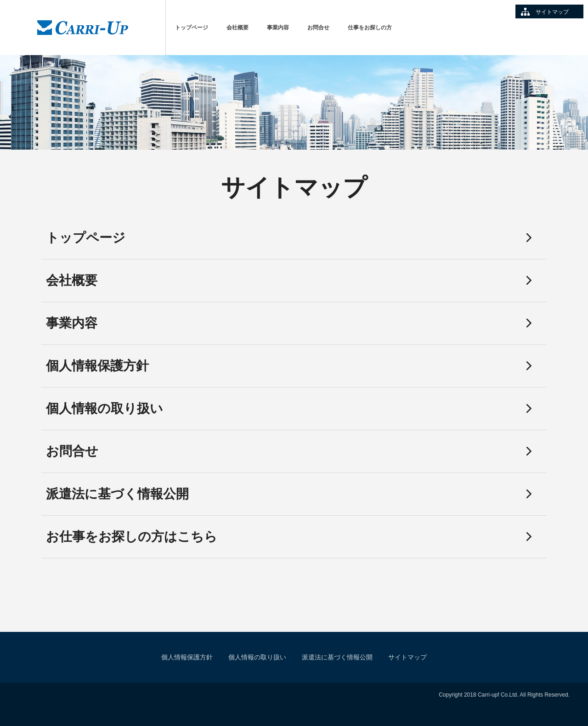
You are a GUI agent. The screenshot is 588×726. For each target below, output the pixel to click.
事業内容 (278, 28)
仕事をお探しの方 (370, 28)
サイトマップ (552, 12)
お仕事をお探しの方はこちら (132, 537)
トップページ (192, 28)
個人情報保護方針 (97, 366)
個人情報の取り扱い (105, 408)
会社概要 (237, 28)
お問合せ (318, 28)
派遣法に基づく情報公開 (117, 494)
